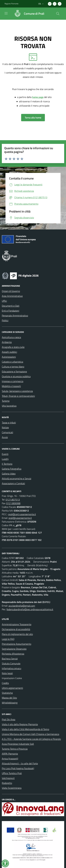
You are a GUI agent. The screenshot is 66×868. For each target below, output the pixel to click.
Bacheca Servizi (10, 659)
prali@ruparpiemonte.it (20, 518)
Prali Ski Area (9, 719)
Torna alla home (33, 118)
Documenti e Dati (11, 306)
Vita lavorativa (9, 406)
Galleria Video (9, 474)
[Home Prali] (28, 14)
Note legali (7, 673)
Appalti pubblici (9, 352)
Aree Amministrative (12, 296)
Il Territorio (7, 464)
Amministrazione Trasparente (17, 624)
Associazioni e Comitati (13, 483)
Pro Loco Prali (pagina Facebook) (18, 768)
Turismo (6, 401)
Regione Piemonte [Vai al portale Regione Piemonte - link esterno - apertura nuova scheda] (11, 4)
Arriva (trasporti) (10, 759)
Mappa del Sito (9, 698)
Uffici (4, 301)
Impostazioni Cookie (12, 678)
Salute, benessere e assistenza (17, 391)
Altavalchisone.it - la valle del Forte (20, 763)
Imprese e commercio (13, 381)
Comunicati (7, 432)
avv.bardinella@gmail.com (22, 606)
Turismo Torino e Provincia (15, 749)
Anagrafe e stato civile (13, 347)
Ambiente (7, 342)
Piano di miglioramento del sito (17, 634)
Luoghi (5, 459)
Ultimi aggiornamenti (12, 688)
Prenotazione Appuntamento (16, 644)
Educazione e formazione (14, 371)
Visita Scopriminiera (12, 788)
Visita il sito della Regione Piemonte (20, 724)
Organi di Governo (11, 291)
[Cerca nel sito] (58, 14)
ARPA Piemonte (10, 754)
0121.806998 (13, 503)
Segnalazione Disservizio (14, 649)
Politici (5, 320)
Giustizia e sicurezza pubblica (16, 376)
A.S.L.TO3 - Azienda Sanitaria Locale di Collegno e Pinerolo (31, 739)
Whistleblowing (10, 703)
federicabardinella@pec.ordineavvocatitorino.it (30, 609)
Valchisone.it (8, 778)
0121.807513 (13, 500)
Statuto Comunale (11, 663)
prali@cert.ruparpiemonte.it (22, 514)
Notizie (5, 427)
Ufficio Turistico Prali (12, 773)
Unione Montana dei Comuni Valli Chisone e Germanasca (30, 734)
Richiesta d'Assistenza (13, 654)
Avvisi (5, 437)
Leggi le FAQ (8, 639)
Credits (5, 683)
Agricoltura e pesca (11, 337)
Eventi (5, 454)
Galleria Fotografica (12, 469)
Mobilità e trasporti (11, 386)
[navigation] (6, 13)
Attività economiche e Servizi (16, 478)
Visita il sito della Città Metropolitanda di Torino (25, 729)
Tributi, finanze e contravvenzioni (18, 396)
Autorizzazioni (9, 357)
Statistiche (7, 693)
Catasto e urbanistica (12, 362)
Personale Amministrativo (15, 316)
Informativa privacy (12, 668)
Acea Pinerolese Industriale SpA (18, 744)
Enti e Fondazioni (10, 311)
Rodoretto (7, 783)
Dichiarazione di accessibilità (16, 629)
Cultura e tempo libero (13, 367)
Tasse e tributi (9, 423)
